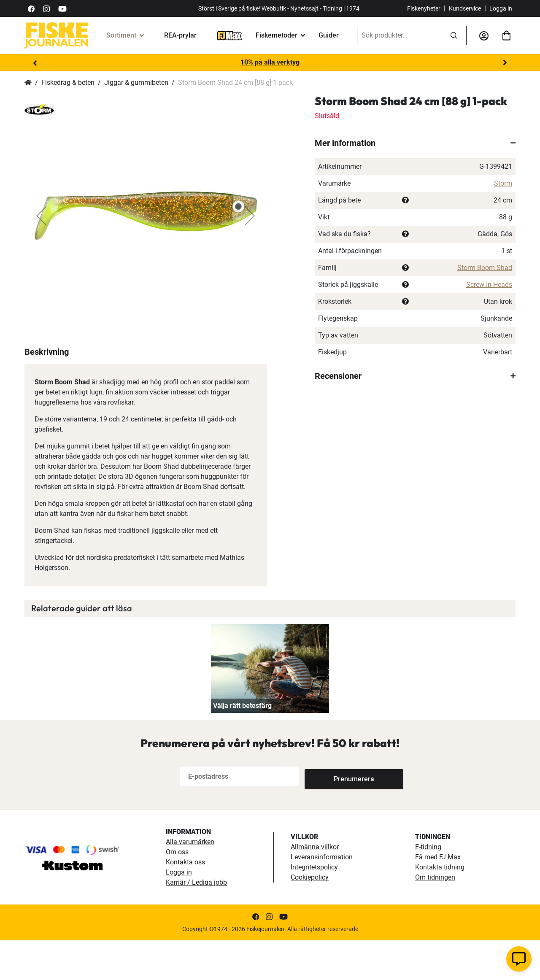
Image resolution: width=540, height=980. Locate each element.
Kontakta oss (185, 902)
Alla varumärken (190, 881)
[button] (41, 216)
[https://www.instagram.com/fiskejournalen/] (46, 8)
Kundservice (465, 8)
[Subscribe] (332, 816)
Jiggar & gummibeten (136, 82)
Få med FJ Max (438, 897)
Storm (503, 183)
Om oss (177, 892)
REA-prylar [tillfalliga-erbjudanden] (180, 35)
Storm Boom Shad (485, 268)
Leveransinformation (322, 897)
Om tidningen (435, 917)
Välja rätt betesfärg (242, 745)
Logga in (501, 8)
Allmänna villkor (315, 887)
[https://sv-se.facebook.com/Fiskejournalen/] (31, 8)
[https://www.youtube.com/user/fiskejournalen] (62, 8)
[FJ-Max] (229, 35)
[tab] (415, 143)
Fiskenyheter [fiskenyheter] (424, 8)
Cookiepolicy (310, 917)
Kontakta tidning (440, 907)
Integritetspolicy (314, 907)
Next (505, 63)
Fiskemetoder (277, 35)
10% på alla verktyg (270, 62)
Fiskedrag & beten (68, 82)
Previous (35, 63)
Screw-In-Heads (489, 285)
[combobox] (400, 35)
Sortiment (121, 35)
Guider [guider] (329, 35)
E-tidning (428, 887)
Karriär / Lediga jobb (196, 922)
